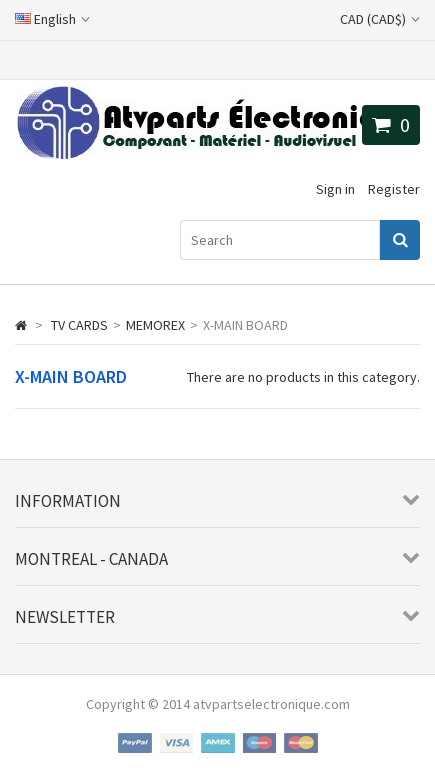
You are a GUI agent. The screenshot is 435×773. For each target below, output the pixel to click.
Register (394, 189)
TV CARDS (79, 325)
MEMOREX (155, 325)
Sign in (335, 189)
